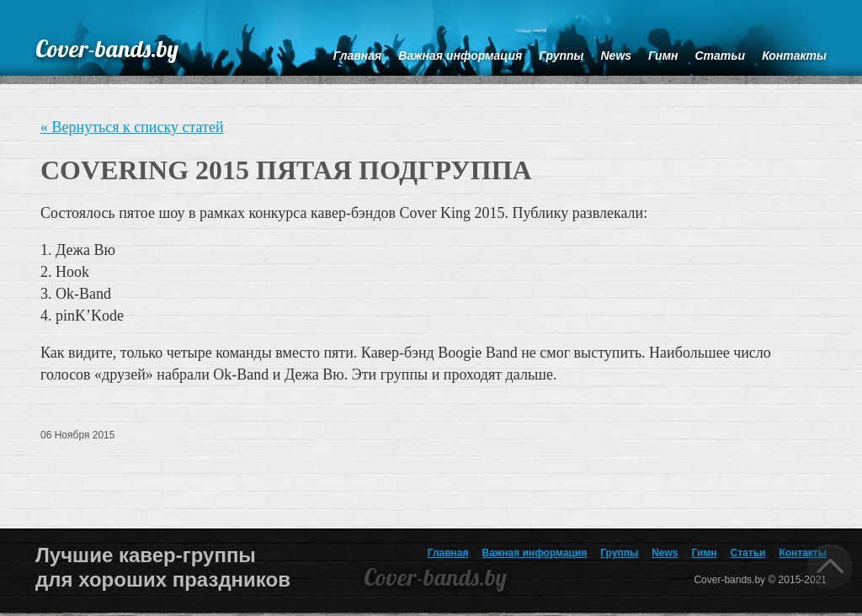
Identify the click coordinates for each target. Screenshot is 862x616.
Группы (619, 553)
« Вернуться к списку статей (132, 127)
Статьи (748, 553)
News (665, 553)
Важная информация (535, 553)
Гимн (705, 553)
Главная (448, 553)
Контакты (803, 553)
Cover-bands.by (107, 48)
